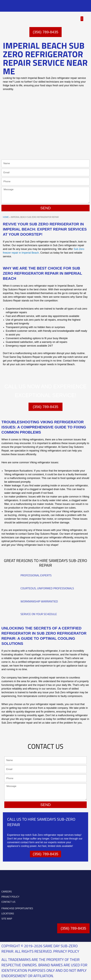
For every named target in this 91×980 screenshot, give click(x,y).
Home (6, 217)
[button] (82, 19)
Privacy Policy (66, 951)
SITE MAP (7, 919)
